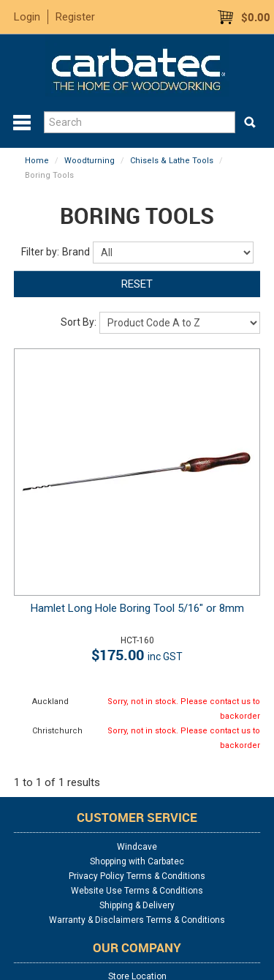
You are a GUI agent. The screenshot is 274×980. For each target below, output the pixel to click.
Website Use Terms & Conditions (137, 891)
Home (37, 161)
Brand (76, 252)
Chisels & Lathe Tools (172, 161)
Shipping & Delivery (137, 905)
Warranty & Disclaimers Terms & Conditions (137, 920)
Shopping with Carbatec (137, 861)
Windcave (137, 847)
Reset (137, 284)
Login (27, 17)
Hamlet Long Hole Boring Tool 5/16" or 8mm (137, 608)
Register (75, 17)
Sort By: (79, 322)
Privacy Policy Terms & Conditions (137, 876)
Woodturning (90, 161)
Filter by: (40, 252)
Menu (22, 123)
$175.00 (137, 655)
